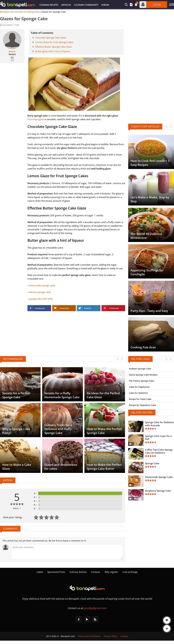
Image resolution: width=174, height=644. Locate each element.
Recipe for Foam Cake (140, 399)
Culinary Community (86, 5)
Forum (105, 5)
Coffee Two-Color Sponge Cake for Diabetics (159, 451)
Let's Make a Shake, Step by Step (150, 199)
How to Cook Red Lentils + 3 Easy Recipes (150, 163)
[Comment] (67, 552)
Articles (66, 5)
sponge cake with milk (41, 299)
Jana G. (12, 51)
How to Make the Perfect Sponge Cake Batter (104, 467)
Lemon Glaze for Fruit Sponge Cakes (54, 42)
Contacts (96, 572)
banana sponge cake (40, 292)
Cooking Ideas (33, 12)
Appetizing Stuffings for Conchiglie (147, 272)
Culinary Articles (78, 572)
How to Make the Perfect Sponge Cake (104, 431)
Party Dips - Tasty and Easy (149, 311)
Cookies (124, 636)
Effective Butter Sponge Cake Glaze (53, 47)
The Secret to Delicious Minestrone (146, 236)
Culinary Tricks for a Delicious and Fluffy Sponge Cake (58, 429)
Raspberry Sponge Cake (158, 491)
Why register (111, 572)
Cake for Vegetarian (139, 387)
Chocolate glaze (36, 119)
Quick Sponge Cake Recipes (143, 375)
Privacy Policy (110, 636)
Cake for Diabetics (138, 393)
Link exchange (130, 572)
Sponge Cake (152, 463)
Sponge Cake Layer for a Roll (158, 437)
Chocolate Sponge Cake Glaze (51, 38)
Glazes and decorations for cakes (61, 467)
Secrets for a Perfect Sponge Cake (16, 395)
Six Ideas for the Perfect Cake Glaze (103, 395)
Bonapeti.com (7, 12)
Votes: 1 (17, 508)
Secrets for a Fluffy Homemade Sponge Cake (62, 395)
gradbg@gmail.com (95, 608)
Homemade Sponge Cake (159, 477)
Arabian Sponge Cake (140, 369)
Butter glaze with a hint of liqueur (53, 51)
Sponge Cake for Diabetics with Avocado (159, 424)
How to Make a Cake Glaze (17, 467)
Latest (40, 572)
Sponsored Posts (56, 572)
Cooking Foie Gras (143, 347)
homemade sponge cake (42, 285)
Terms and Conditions (89, 636)
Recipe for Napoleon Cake (142, 405)
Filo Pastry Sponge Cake (141, 381)
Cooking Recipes (49, 5)
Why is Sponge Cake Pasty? (16, 431)
